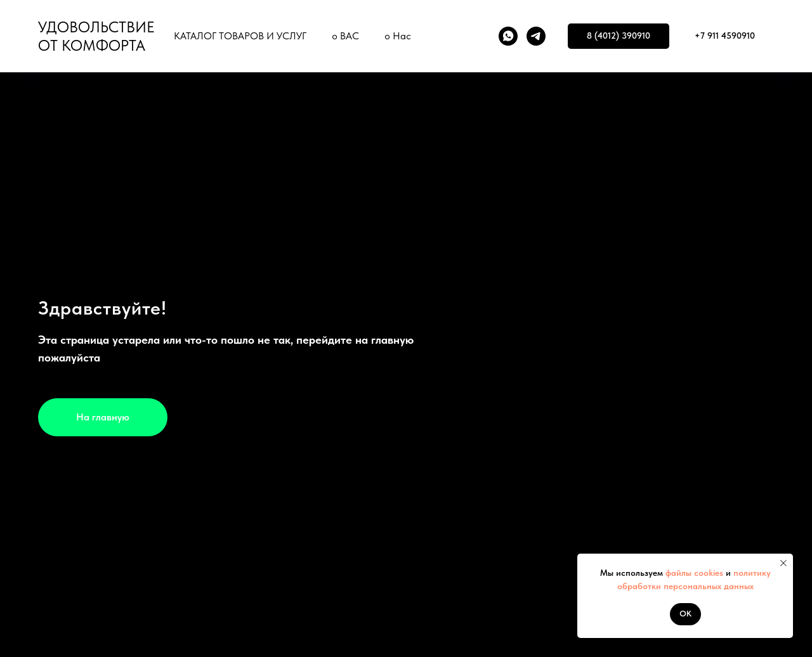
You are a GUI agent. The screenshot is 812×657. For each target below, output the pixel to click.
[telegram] (536, 36)
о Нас (398, 36)
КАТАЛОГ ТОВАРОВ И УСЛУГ (240, 36)
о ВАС (345, 36)
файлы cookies (693, 573)
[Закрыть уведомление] (783, 563)
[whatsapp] (508, 36)
